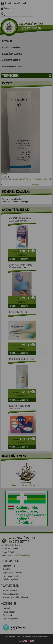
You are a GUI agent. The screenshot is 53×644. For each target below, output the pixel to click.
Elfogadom (26, 330)
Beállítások (27, 338)
